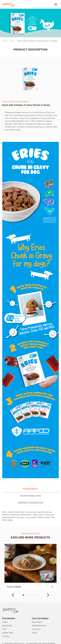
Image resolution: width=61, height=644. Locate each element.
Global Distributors (39, 626)
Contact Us (36, 629)
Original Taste (8, 633)
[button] (13, 595)
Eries (13, 41)
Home (5, 41)
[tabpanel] (30, 516)
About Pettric (37, 622)
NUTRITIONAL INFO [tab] (31, 496)
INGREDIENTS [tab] (30, 489)
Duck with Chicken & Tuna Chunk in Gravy (38, 41)
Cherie (5, 622)
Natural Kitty (7, 626)
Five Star (6, 636)
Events (35, 633)
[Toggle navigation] (56, 4)
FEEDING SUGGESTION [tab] (31, 503)
